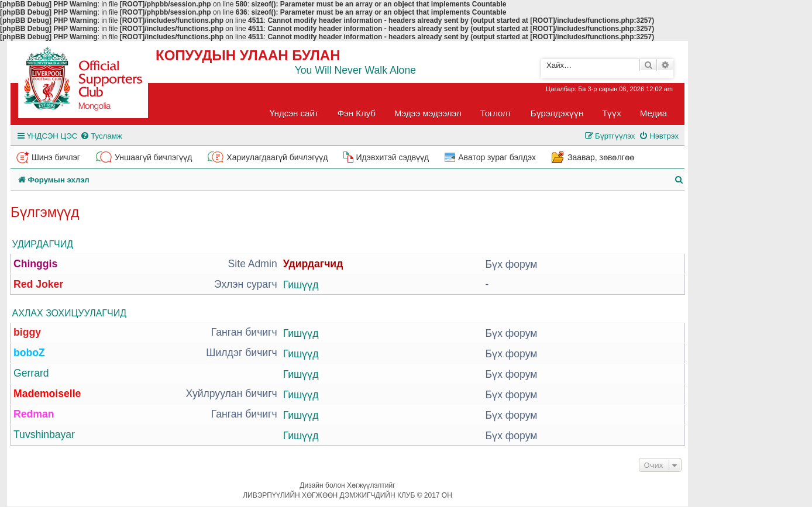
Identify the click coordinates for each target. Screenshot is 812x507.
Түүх (612, 113)
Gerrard (31, 373)
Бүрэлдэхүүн (557, 113)
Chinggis (35, 264)
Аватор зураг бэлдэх (497, 157)
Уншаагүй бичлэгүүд (153, 157)
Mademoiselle (47, 394)
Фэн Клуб (357, 113)
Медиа (653, 113)
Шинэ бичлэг (56, 157)
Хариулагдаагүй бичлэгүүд (277, 157)
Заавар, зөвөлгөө (601, 157)
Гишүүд (301, 285)
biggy (27, 332)
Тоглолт (496, 113)
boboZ (29, 353)
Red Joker (38, 284)
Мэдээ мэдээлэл (428, 113)
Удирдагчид (43, 244)
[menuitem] (101, 136)
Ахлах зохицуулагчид (69, 313)
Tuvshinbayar (44, 434)
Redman (34, 414)
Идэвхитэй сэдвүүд (392, 157)
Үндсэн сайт (294, 113)
